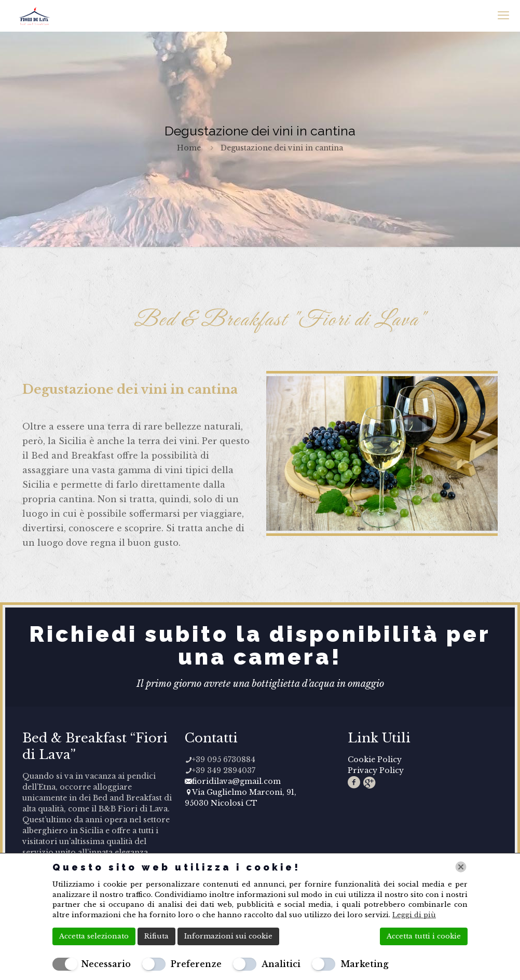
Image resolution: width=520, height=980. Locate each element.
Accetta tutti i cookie (424, 936)
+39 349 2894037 (220, 770)
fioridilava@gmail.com (233, 781)
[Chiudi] (461, 867)
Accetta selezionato (94, 936)
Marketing (364, 964)
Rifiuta (156, 936)
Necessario (106, 964)
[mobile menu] (503, 16)
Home (189, 148)
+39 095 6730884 (220, 760)
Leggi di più (414, 915)
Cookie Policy (375, 760)
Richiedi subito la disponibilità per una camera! (260, 646)
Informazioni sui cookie (228, 936)
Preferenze (196, 964)
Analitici (281, 964)
